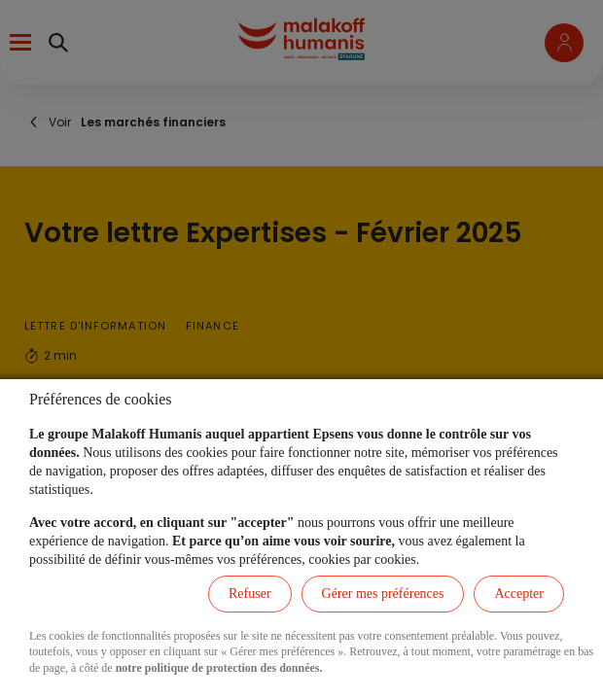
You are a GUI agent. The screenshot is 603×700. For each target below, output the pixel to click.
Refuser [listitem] (250, 594)
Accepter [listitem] (519, 594)
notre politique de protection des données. (219, 668)
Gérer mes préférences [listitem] (383, 594)
